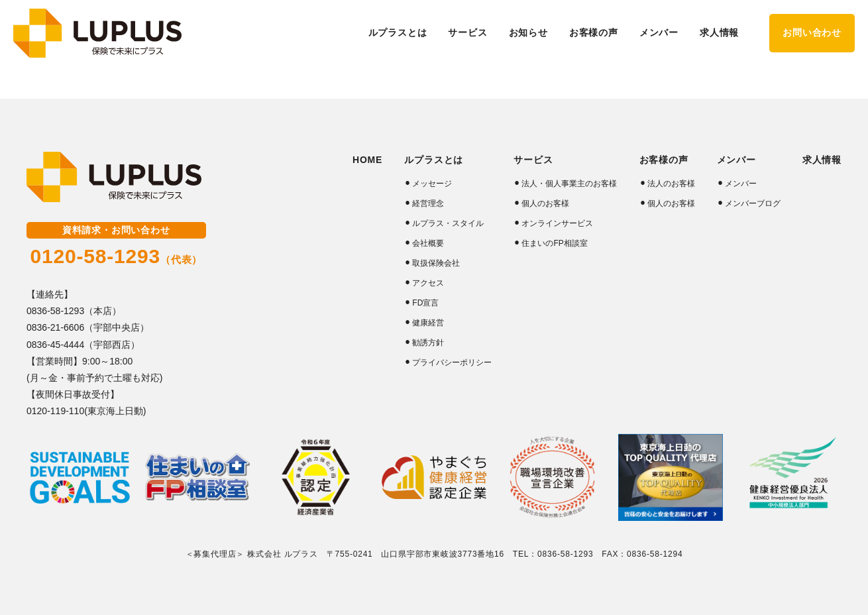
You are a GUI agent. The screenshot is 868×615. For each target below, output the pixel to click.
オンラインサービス (557, 223)
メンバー (741, 184)
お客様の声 (664, 160)
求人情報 (719, 32)
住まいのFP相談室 (554, 243)
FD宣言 (425, 303)
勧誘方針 (428, 343)
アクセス (428, 283)
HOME (367, 160)
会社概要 (428, 243)
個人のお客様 (545, 203)
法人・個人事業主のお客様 (569, 184)
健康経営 (428, 323)
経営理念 (428, 203)
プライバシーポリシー (452, 363)
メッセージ (432, 184)
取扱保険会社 (436, 263)
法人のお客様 (671, 184)
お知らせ (528, 32)
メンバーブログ (753, 203)
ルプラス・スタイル (448, 223)
